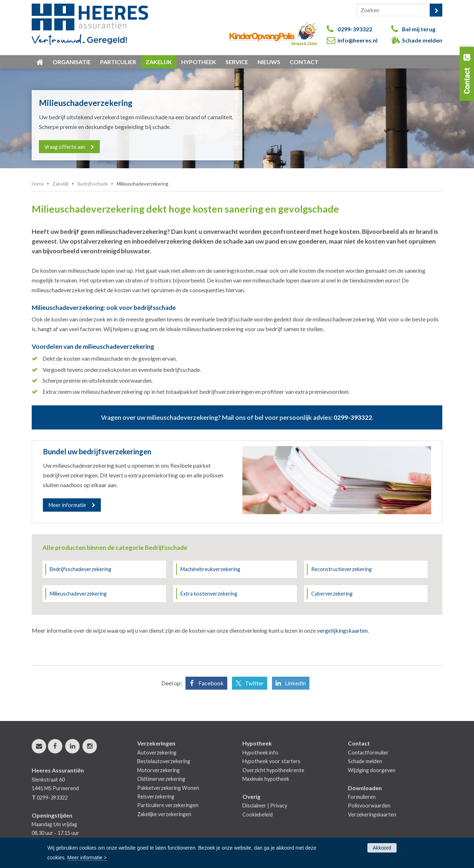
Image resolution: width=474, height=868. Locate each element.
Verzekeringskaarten (372, 814)
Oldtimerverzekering (161, 779)
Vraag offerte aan (65, 146)
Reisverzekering (156, 796)
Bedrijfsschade (93, 184)
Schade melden (422, 40)
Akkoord (382, 848)
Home (38, 184)
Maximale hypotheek (266, 779)
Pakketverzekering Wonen (168, 788)
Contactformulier (368, 753)
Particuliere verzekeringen (168, 805)
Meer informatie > (87, 858)
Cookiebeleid (258, 814)
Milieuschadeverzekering (78, 594)
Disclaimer (254, 805)
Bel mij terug (419, 29)
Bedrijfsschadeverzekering (81, 569)
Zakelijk (61, 184)
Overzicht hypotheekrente (273, 770)
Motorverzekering (158, 770)
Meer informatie (67, 505)
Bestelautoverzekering (164, 761)
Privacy (279, 805)
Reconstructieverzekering (341, 569)
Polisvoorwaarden (369, 805)
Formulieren (362, 797)
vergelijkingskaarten (342, 630)
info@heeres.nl (357, 40)
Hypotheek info (260, 753)
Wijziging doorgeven (372, 770)
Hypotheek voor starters (271, 761)
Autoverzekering (157, 753)
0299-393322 (355, 29)
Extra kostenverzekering (209, 594)
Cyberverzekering (332, 594)
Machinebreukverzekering (210, 569)
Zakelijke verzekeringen (164, 814)
